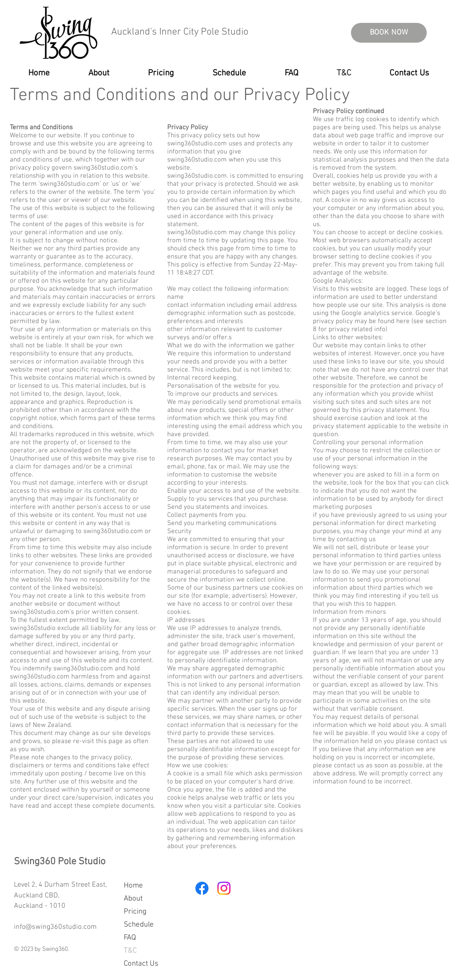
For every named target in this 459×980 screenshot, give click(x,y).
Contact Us (141, 964)
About (133, 899)
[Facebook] (202, 888)
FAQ (130, 938)
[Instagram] (224, 888)
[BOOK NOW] (389, 33)
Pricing (135, 912)
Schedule (139, 925)
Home (133, 886)
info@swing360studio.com (55, 927)
